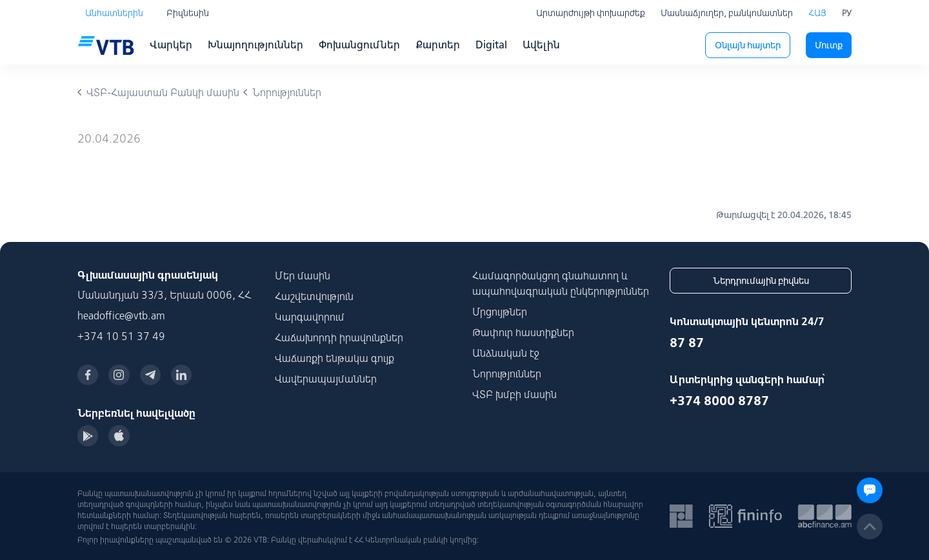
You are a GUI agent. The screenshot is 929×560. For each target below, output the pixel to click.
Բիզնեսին (188, 13)
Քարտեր (438, 45)
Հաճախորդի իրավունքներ (339, 337)
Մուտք (829, 45)
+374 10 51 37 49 (121, 336)
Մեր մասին (303, 275)
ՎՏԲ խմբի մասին (514, 394)
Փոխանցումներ (359, 45)
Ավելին (541, 45)
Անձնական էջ (506, 353)
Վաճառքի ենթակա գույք (335, 358)
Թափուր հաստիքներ (523, 332)
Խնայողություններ (255, 45)
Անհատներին (114, 13)
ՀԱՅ (817, 13)
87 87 (687, 342)
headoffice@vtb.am (121, 315)
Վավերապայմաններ (326, 379)
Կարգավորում (310, 317)
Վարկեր (171, 45)
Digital (491, 45)
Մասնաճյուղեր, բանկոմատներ (727, 13)
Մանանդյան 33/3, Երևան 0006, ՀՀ (164, 295)
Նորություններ (507, 374)
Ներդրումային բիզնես (761, 281)
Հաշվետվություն (314, 296)
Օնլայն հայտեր (748, 45)
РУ (847, 13)
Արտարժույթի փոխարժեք (591, 13)
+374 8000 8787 (719, 400)
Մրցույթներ (500, 312)
